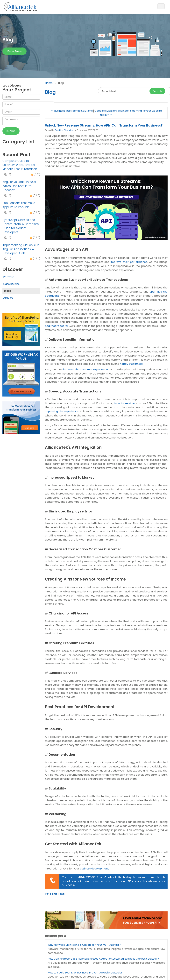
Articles (8, 298)
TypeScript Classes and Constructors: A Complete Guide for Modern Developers (21, 226)
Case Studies (11, 284)
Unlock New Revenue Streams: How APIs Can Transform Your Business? (104, 125)
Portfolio (9, 277)
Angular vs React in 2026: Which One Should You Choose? (19, 186)
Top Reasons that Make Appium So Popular (19, 205)
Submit (11, 131)
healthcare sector (57, 326)
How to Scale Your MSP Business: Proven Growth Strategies (85, 973)
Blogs (7, 291)
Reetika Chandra (64, 130)
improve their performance (129, 262)
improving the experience (62, 411)
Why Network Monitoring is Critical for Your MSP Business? (84, 945)
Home (49, 83)
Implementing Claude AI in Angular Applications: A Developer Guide (21, 249)
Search (157, 91)
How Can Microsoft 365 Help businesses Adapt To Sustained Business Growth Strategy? (103, 959)
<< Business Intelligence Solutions (72, 111)
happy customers (131, 364)
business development (94, 869)
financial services (124, 403)
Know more (14, 51)
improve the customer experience (86, 370)
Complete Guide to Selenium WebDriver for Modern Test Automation (20, 165)
